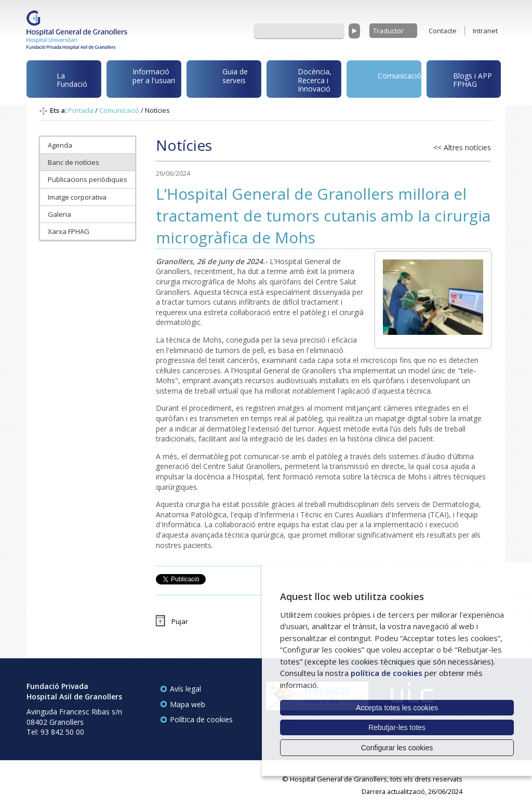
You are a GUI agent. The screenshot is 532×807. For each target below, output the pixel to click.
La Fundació (59, 81)
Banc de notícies (74, 162)
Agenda (60, 145)
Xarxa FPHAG (69, 231)
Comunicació (386, 78)
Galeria (59, 214)
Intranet (485, 31)
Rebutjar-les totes (397, 727)
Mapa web (188, 704)
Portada (81, 110)
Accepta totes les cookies (397, 708)
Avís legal (185, 689)
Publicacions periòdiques (88, 179)
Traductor (388, 31)
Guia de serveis (219, 82)
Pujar (180, 621)
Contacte (443, 31)
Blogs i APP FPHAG (461, 77)
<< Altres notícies (462, 147)
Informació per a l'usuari (143, 79)
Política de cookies (201, 719)
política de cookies (387, 673)
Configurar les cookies (397, 748)
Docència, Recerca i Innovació (301, 80)
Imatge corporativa (77, 197)
